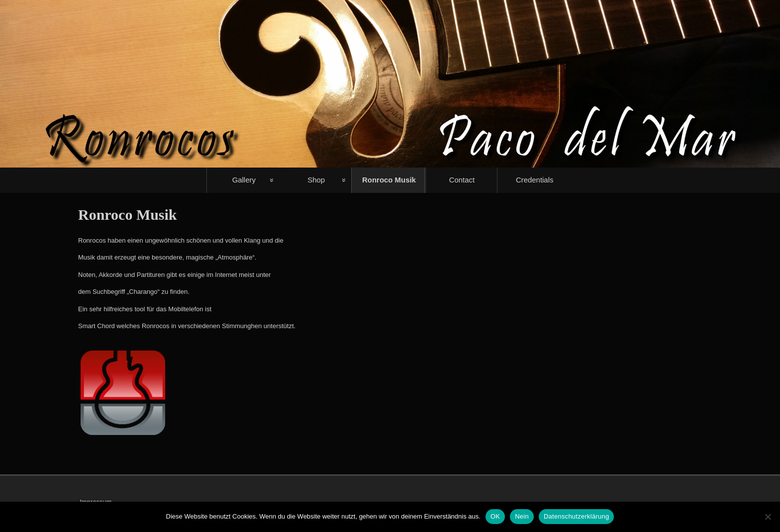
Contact (462, 180)
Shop (316, 180)
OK (495, 516)
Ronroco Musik (389, 180)
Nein (522, 516)
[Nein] (768, 517)
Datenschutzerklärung (576, 516)
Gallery (244, 180)
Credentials (535, 180)
